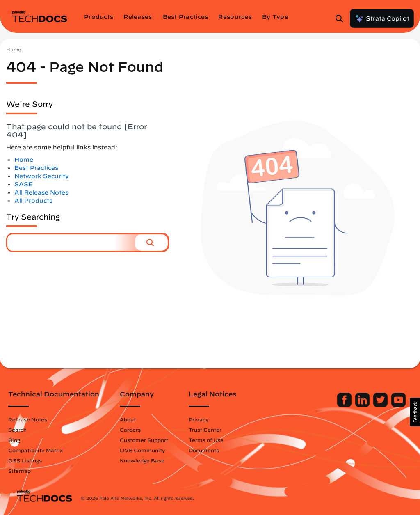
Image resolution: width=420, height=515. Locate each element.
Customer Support (147, 440)
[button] (151, 243)
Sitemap (22, 471)
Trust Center (208, 430)
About (131, 419)
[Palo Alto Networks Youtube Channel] (396, 405)
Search (20, 430)
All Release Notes (41, 192)
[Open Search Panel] (342, 18)
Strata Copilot (382, 18)
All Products (33, 201)
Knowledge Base (145, 460)
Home (14, 49)
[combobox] (71, 243)
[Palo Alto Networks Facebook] (342, 405)
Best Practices (36, 168)
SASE (24, 184)
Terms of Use (209, 440)
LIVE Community (145, 450)
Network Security (42, 176)
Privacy (202, 419)
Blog (17, 440)
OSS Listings (28, 460)
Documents (207, 450)
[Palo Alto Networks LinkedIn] (360, 405)
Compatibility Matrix (38, 450)
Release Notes (31, 419)
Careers (133, 430)
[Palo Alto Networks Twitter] (378, 405)
